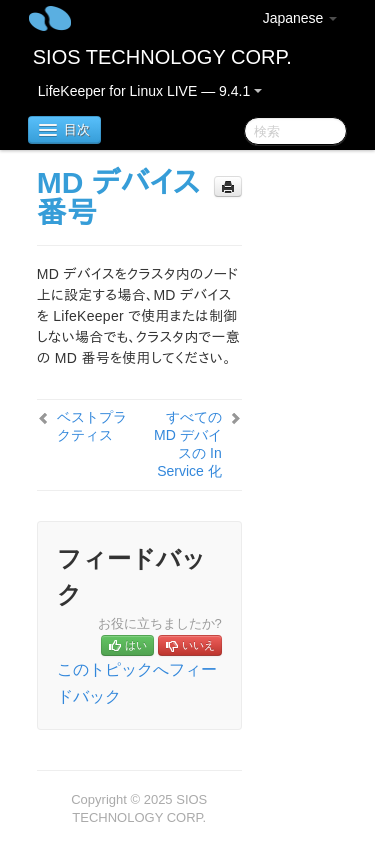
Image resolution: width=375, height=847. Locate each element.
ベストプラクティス (92, 426)
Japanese (300, 18)
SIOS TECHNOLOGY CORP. (162, 57)
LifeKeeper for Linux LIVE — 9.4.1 (150, 91)
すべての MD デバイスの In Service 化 (188, 444)
